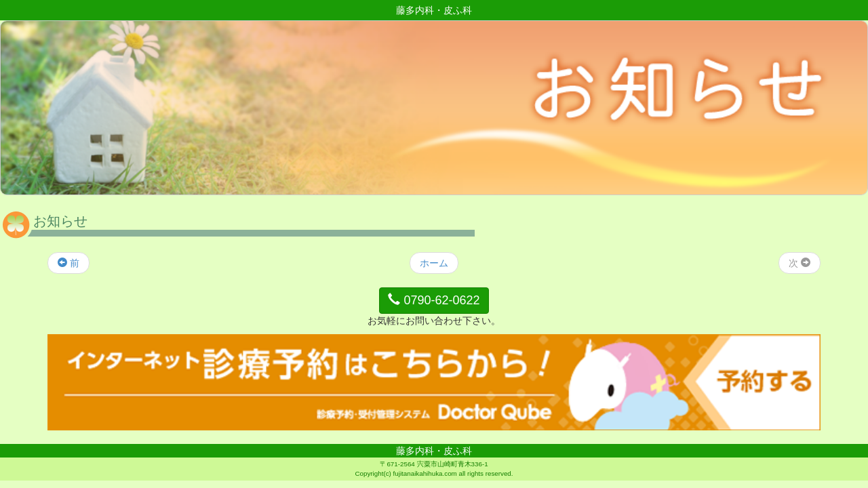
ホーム (434, 263)
